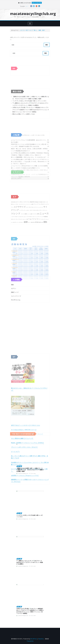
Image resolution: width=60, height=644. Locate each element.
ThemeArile (30, 641)
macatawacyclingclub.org (33, 14)
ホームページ (15, 30)
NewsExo (41, 639)
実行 (47, 45)
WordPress (34, 639)
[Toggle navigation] (30, 23)
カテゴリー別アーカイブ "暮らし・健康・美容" (33, 30)
